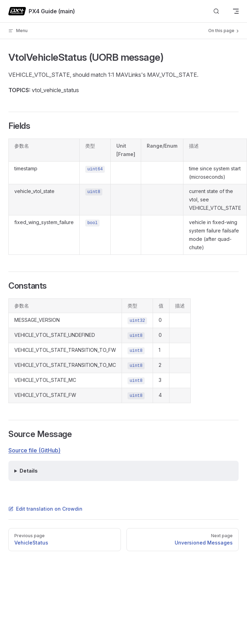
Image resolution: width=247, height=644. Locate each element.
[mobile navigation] (236, 11)
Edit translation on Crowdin (45, 509)
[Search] (216, 11)
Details (29, 471)
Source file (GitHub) (34, 450)
